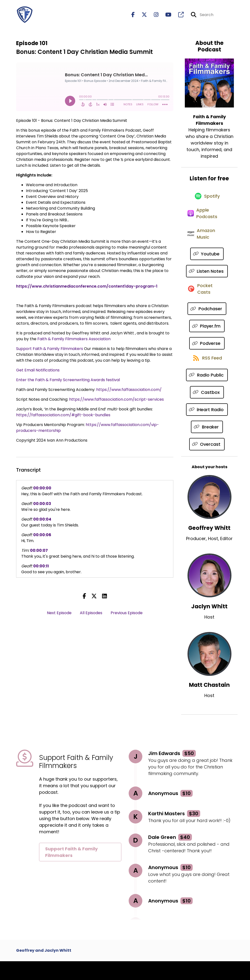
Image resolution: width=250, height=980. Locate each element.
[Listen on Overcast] (207, 463)
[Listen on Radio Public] (207, 394)
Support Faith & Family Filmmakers (50, 351)
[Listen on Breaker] (207, 446)
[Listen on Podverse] (207, 359)
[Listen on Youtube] (207, 266)
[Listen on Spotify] (207, 201)
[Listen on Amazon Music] (207, 245)
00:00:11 (41, 568)
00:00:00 (42, 490)
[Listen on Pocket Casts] (207, 304)
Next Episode (59, 615)
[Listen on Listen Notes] (207, 283)
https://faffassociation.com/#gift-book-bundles (63, 417)
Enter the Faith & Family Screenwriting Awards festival (68, 382)
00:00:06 (42, 537)
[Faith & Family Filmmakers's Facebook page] (133, 16)
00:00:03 (42, 506)
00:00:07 (39, 553)
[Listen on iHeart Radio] (207, 428)
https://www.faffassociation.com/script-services (116, 402)
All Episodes (91, 615)
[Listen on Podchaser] (207, 325)
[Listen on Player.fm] (207, 342)
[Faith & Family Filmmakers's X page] (141, 16)
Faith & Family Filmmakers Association (74, 341)
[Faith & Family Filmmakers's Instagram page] (153, 16)
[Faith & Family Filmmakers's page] (178, 16)
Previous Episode (127, 615)
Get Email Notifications (38, 372)
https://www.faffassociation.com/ (129, 392)
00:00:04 (42, 521)
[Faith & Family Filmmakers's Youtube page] (165, 16)
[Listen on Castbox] (207, 411)
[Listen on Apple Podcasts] (207, 222)
